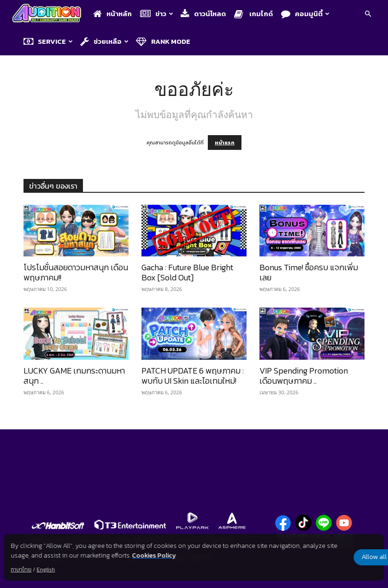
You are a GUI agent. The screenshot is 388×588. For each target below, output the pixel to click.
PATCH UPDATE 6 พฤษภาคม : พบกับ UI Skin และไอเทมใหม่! (193, 376)
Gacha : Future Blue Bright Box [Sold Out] (187, 272)
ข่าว (157, 14)
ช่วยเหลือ (104, 41)
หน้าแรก (225, 143)
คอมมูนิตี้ (305, 14)
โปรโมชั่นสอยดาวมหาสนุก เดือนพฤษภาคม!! (76, 272)
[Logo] (49, 14)
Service (48, 41)
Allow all (336, 557)
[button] (368, 15)
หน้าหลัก (112, 14)
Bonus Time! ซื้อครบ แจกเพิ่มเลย (309, 272)
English (46, 570)
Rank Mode (163, 41)
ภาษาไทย (21, 570)
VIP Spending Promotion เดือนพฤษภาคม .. (304, 376)
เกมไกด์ (253, 14)
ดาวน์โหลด (203, 14)
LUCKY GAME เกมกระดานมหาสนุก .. (74, 376)
